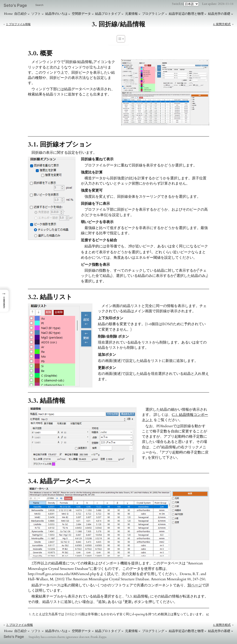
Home (8, 14)
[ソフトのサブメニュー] (43, 14)
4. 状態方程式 (222, 24)
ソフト (36, 14)
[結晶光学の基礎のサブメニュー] (232, 14)
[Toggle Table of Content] (119, 39)
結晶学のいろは (56, 14)
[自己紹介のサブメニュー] (29, 14)
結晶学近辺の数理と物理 (186, 14)
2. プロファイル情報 (18, 24)
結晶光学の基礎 (219, 14)
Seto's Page (15, 5)
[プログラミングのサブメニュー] (166, 14)
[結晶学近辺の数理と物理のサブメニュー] (205, 14)
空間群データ (81, 14)
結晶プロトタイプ (108, 14)
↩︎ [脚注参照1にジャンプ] (208, 614)
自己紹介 (21, 14)
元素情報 (131, 14)
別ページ (195, 585)
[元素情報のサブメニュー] (139, 14)
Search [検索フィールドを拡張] (39, 5)
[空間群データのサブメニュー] (93, 14)
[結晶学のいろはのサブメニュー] (69, 14)
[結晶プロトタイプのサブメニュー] (122, 14)
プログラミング (153, 14)
